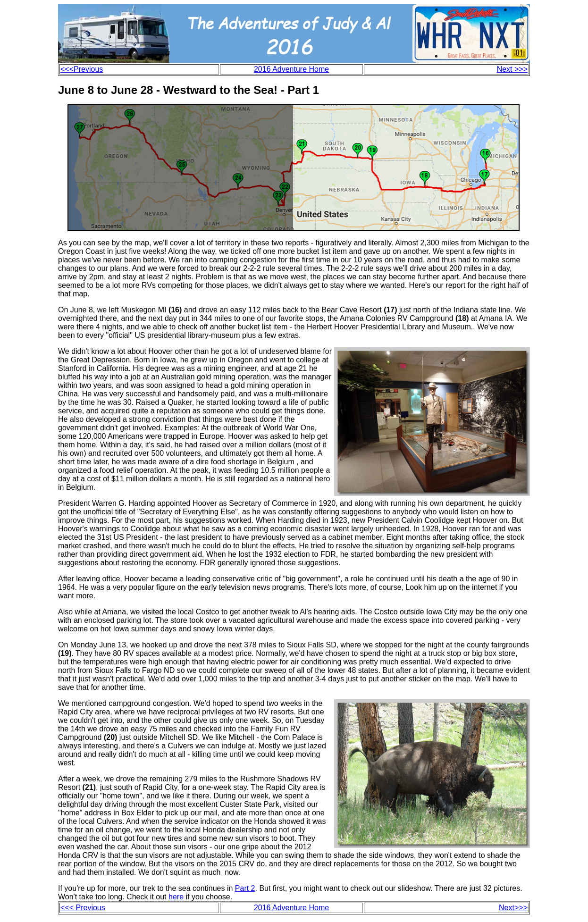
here (176, 897)
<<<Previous (82, 69)
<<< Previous (83, 908)
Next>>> (513, 908)
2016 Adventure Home (291, 69)
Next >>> (512, 69)
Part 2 (245, 888)
